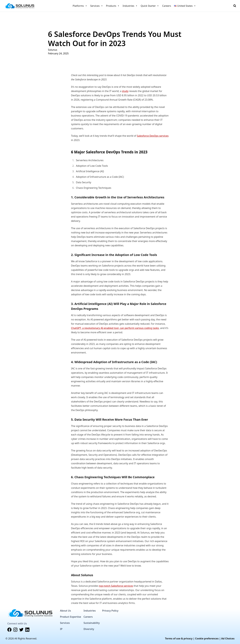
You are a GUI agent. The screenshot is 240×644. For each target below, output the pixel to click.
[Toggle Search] (235, 6)
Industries (90, 611)
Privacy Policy (110, 611)
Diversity (89, 629)
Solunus (53, 50)
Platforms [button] (80, 6)
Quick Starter (150, 6)
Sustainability (92, 623)
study (125, 91)
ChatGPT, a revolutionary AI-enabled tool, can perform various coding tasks (115, 328)
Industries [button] (130, 6)
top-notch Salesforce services (116, 586)
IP (61, 629)
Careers (167, 6)
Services (65, 623)
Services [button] (97, 6)
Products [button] (113, 6)
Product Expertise (71, 617)
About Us (65, 611)
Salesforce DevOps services (153, 136)
